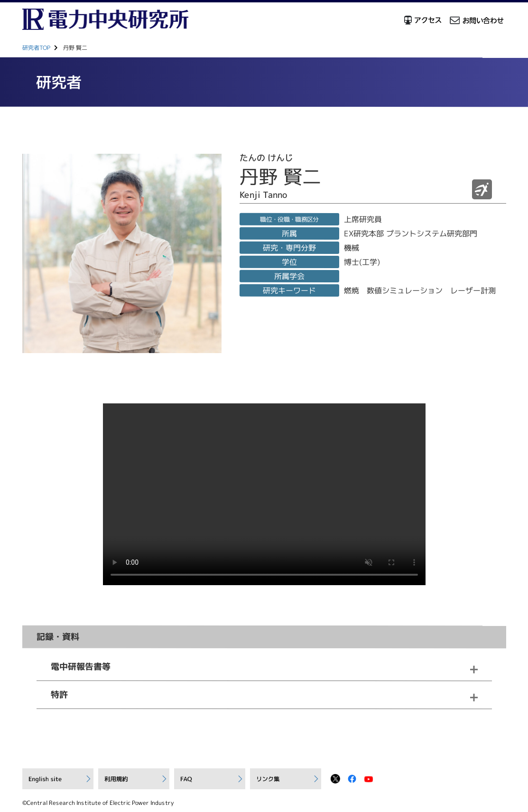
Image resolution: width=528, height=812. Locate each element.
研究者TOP (36, 48)
